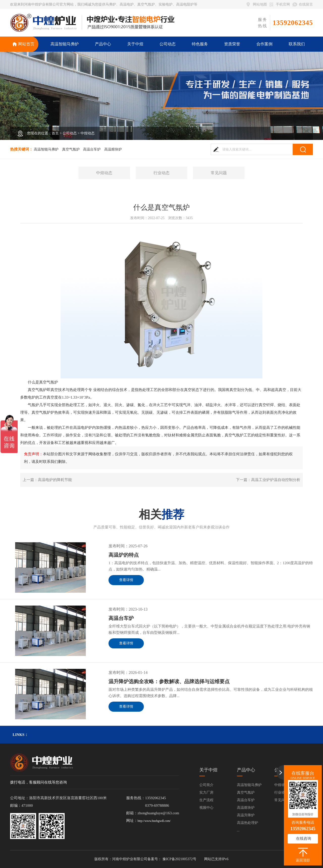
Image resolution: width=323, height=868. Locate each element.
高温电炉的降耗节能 (55, 480)
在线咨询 (304, 839)
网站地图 (260, 4)
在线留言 (306, 4)
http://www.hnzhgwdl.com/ (154, 821)
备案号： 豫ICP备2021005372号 (172, 859)
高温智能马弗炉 (46, 149)
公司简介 (206, 785)
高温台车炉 (92, 149)
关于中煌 (208, 770)
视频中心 (206, 808)
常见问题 (219, 173)
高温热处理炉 (248, 823)
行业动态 (161, 173)
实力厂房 (206, 792)
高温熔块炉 (113, 149)
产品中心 (246, 770)
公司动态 (70, 133)
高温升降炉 (246, 815)
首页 (55, 133)
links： (20, 735)
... (238, 830)
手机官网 (283, 4)
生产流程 (206, 800)
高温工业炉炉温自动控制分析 (276, 480)
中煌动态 (88, 133)
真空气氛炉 (71, 149)
